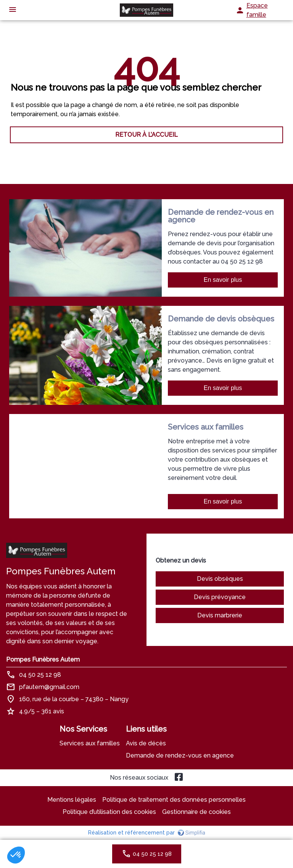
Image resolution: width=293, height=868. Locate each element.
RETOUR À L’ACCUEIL (146, 135)
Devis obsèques (220, 579)
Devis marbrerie (220, 615)
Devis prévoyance (220, 597)
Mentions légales (72, 800)
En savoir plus (223, 280)
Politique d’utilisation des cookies (109, 812)
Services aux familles (90, 743)
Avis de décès (146, 743)
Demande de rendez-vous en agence (180, 755)
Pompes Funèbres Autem (43, 659)
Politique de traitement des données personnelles (174, 800)
